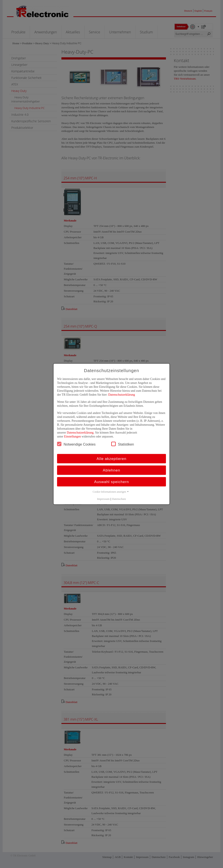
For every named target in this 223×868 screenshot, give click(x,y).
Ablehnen (111, 470)
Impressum (103, 499)
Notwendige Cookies (76, 444)
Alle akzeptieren (112, 459)
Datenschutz (119, 499)
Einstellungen (72, 437)
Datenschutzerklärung (122, 395)
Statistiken (123, 444)
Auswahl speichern (111, 482)
